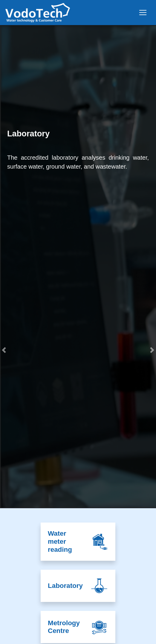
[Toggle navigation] (143, 13)
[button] (4, 428)
